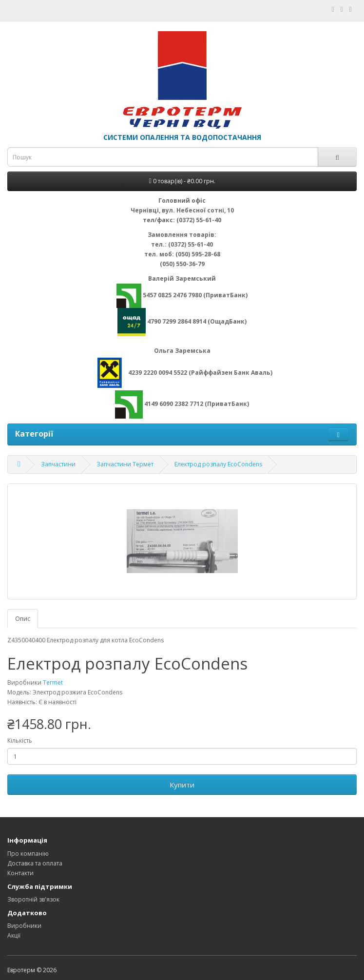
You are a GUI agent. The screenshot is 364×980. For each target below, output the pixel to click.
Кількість (20, 740)
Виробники (24, 926)
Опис (23, 619)
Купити (182, 785)
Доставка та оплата (35, 863)
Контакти (20, 873)
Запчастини (58, 464)
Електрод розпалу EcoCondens (218, 464)
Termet (53, 682)
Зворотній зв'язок (33, 899)
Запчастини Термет (125, 464)
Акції (14, 935)
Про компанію (28, 854)
